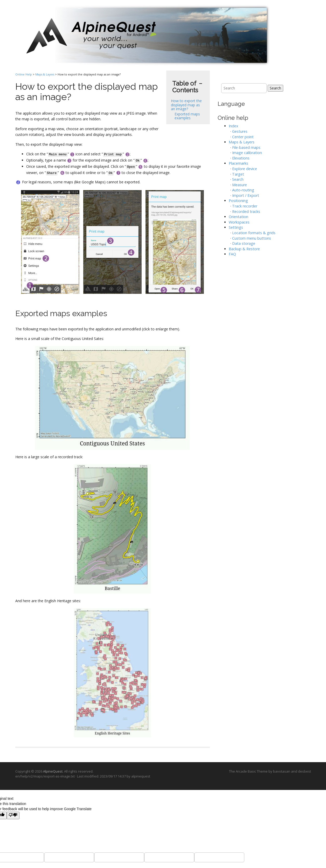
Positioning (238, 201)
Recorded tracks (246, 211)
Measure (240, 185)
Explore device (245, 169)
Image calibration (247, 153)
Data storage (244, 243)
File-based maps (246, 147)
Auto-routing (243, 190)
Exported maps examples (187, 116)
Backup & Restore (244, 249)
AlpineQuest (53, 771)
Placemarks (238, 163)
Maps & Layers (45, 74)
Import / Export (246, 195)
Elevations (241, 158)
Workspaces (239, 222)
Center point (243, 137)
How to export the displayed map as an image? (186, 105)
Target (238, 174)
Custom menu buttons (252, 238)
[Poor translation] (13, 816)
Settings (236, 227)
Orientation (238, 217)
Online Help (24, 74)
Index (234, 126)
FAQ (232, 254)
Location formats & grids (254, 233)
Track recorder (245, 206)
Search (275, 88)
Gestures (240, 131)
